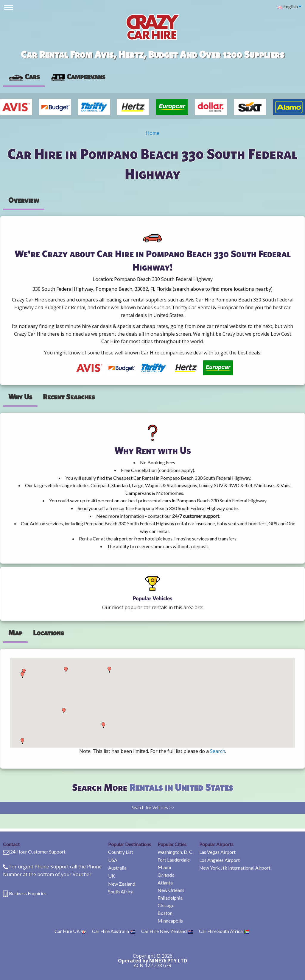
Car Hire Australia (114, 931)
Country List (121, 852)
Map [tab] (15, 633)
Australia (117, 868)
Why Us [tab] (20, 397)
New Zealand (122, 884)
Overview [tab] (24, 200)
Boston (165, 913)
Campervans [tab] (78, 76)
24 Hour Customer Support (38, 852)
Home (153, 133)
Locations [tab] (48, 633)
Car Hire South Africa (224, 931)
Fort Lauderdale (174, 860)
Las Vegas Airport (217, 852)
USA (113, 860)
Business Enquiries (28, 893)
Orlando (166, 875)
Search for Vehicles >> (153, 808)
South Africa (121, 891)
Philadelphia (170, 898)
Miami (164, 867)
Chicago (166, 905)
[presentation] (78, 77)
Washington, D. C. (175, 852)
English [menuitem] (288, 6)
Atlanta (165, 883)
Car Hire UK (70, 931)
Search (218, 751)
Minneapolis (170, 921)
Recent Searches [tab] (69, 397)
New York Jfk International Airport (235, 868)
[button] (22, 741)
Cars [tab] (24, 76)
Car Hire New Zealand (167, 931)
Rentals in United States (181, 787)
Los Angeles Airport (220, 860)
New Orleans (171, 890)
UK (112, 876)
